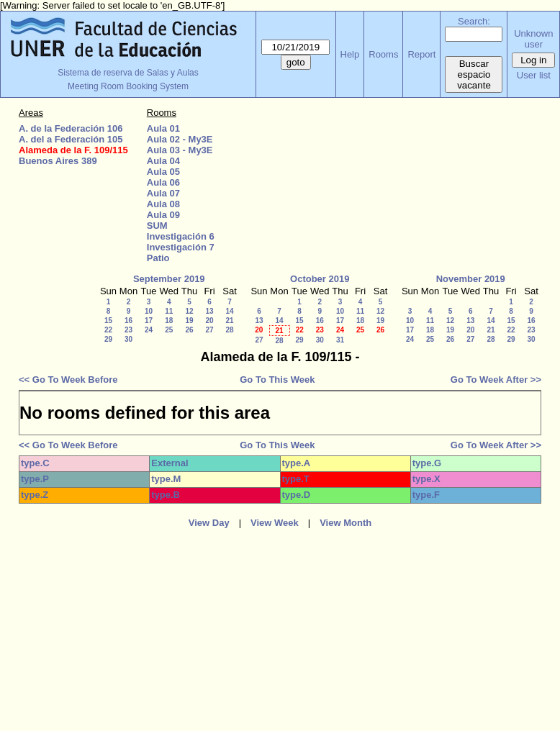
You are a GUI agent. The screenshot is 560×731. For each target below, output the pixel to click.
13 (209, 311)
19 (189, 321)
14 (229, 311)
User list (534, 75)
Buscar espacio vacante (474, 74)
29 (108, 339)
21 (229, 321)
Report (421, 54)
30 (128, 339)
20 (209, 321)
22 (108, 330)
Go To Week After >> (496, 380)
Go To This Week (277, 380)
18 (169, 321)
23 (128, 330)
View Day (209, 523)
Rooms (383, 54)
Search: (474, 21)
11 (169, 311)
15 (108, 321)
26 (189, 330)
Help (350, 54)
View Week (275, 523)
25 (169, 330)
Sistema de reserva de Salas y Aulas (128, 73)
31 (340, 340)
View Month (346, 523)
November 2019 (471, 279)
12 (189, 311)
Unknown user (533, 39)
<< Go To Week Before (68, 380)
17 (149, 321)
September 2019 (169, 279)
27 (209, 330)
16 (128, 321)
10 (149, 311)
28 (229, 330)
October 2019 (320, 279)
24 (149, 330)
